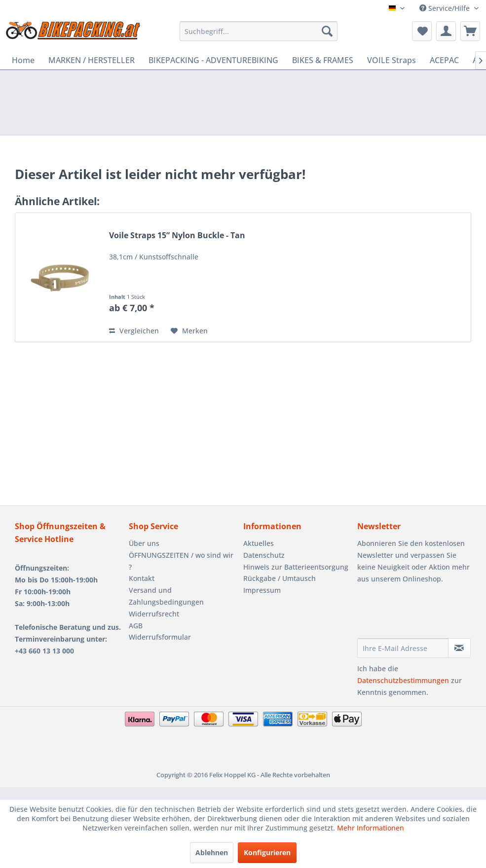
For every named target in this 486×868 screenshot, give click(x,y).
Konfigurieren (267, 852)
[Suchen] (327, 31)
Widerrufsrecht (154, 614)
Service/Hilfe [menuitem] (446, 8)
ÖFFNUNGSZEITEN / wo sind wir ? (181, 561)
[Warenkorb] (470, 31)
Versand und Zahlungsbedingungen (166, 596)
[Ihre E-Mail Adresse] (403, 648)
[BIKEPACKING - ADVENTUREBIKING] (213, 60)
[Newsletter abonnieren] (459, 648)
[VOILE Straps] (392, 60)
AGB (136, 626)
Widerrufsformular (160, 637)
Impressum (262, 590)
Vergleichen (134, 331)
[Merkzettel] (422, 31)
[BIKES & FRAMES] (323, 60)
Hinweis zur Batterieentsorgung (296, 567)
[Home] (23, 60)
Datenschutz (264, 555)
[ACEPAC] (444, 60)
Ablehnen (212, 852)
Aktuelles (259, 543)
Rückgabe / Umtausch (280, 578)
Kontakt (142, 578)
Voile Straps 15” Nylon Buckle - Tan (177, 235)
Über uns (144, 543)
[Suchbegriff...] (259, 31)
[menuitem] (259, 31)
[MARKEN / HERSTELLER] (92, 60)
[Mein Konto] (446, 31)
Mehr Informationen (371, 828)
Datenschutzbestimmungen (403, 680)
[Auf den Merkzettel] (189, 331)
